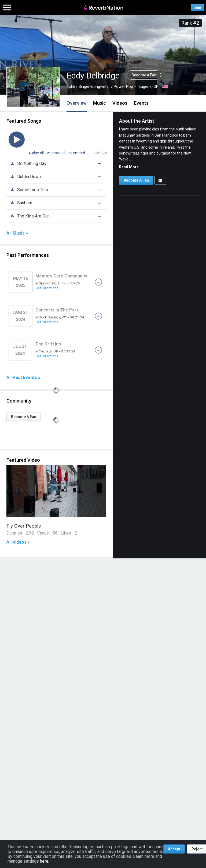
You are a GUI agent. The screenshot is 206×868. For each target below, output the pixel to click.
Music (100, 103)
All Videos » (18, 542)
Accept (174, 849)
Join (197, 7)
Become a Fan (144, 75)
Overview (77, 103)
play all (38, 153)
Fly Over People (24, 526)
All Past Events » (23, 378)
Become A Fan (24, 417)
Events (141, 103)
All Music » (17, 233)
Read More (129, 167)
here (44, 861)
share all (57, 153)
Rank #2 (190, 23)
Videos (120, 103)
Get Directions (47, 288)
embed (77, 153)
